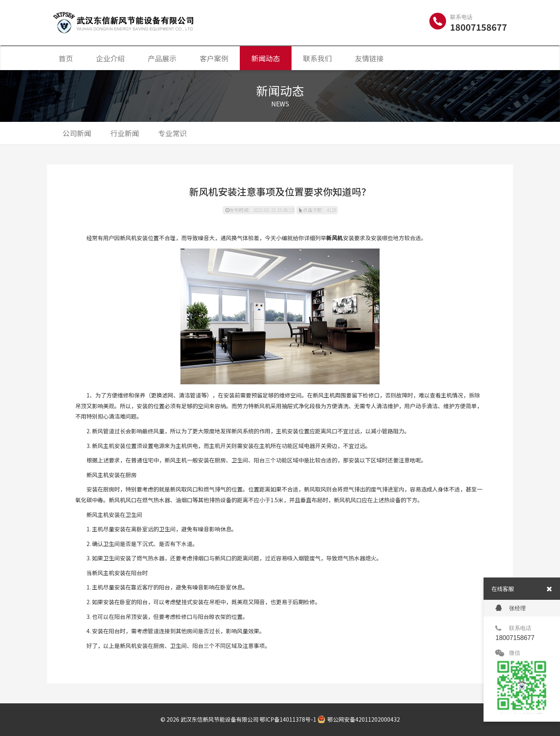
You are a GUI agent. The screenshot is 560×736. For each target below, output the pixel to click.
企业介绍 (110, 58)
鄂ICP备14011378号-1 (288, 719)
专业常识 (172, 133)
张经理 (511, 608)
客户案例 (214, 58)
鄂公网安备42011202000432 (359, 719)
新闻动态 (266, 58)
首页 (66, 58)
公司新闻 (77, 133)
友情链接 (369, 58)
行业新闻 (125, 133)
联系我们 (317, 58)
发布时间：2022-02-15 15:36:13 (259, 210)
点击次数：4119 (318, 210)
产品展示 (162, 58)
